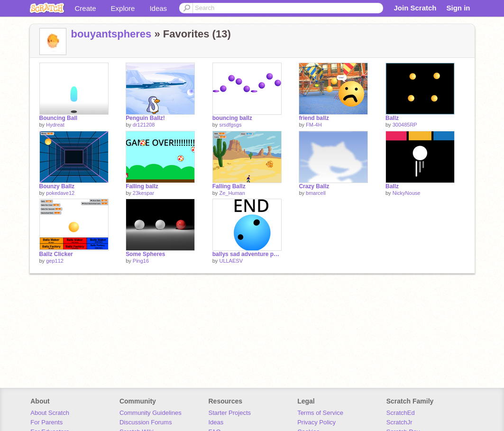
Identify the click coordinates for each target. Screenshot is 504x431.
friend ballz (314, 118)
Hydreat (55, 125)
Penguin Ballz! (145, 118)
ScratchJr (399, 422)
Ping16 (141, 261)
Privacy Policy (316, 422)
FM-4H (314, 125)
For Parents (46, 422)
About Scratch (50, 413)
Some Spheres (145, 254)
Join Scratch (415, 8)
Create (86, 8)
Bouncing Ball (59, 118)
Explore (123, 8)
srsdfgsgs (230, 125)
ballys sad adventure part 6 (247, 254)
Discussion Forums (146, 422)
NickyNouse (407, 193)
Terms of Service (320, 413)
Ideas (158, 8)
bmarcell (316, 193)
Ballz (392, 118)
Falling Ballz (229, 186)
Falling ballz (142, 186)
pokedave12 (60, 193)
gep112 (55, 261)
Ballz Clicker (56, 254)
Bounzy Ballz (57, 186)
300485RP (405, 125)
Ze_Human (232, 193)
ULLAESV (231, 261)
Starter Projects (230, 413)
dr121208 (144, 125)
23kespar (143, 193)
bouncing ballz (232, 118)
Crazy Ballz (314, 186)
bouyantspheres (111, 34)
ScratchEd (401, 413)
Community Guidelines (151, 413)
